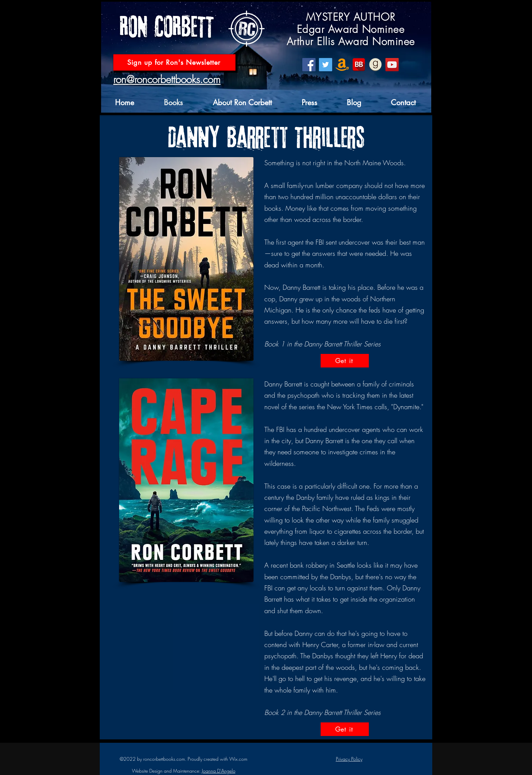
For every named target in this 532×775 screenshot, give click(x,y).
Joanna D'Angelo (219, 771)
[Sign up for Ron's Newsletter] (174, 62)
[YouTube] (392, 65)
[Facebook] (309, 65)
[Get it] (345, 361)
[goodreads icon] (375, 65)
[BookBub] (359, 65)
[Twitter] (326, 65)
